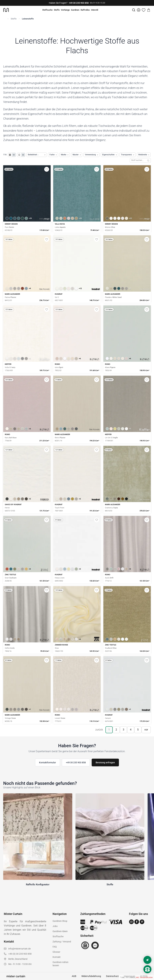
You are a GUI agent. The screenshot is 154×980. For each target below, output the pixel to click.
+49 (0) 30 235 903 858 (20, 954)
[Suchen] (148, 160)
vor (146, 730)
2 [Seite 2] (116, 730)
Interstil (95, 10)
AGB (74, 976)
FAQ (55, 947)
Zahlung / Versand (62, 942)
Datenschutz (112, 976)
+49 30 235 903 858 (79, 3)
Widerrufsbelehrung (91, 976)
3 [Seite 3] (123, 730)
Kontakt (57, 957)
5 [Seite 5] (138, 730)
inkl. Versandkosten (144, 977)
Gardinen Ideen (60, 931)
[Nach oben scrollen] (147, 975)
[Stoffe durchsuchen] (138, 160)
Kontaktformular (48, 762)
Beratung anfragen (105, 762)
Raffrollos (85, 10)
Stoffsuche (47, 10)
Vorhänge (65, 10)
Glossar (56, 952)
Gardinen (75, 10)
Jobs (55, 926)
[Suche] (134, 10)
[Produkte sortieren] (37, 155)
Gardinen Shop (60, 921)
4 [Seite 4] (131, 730)
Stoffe (57, 10)
